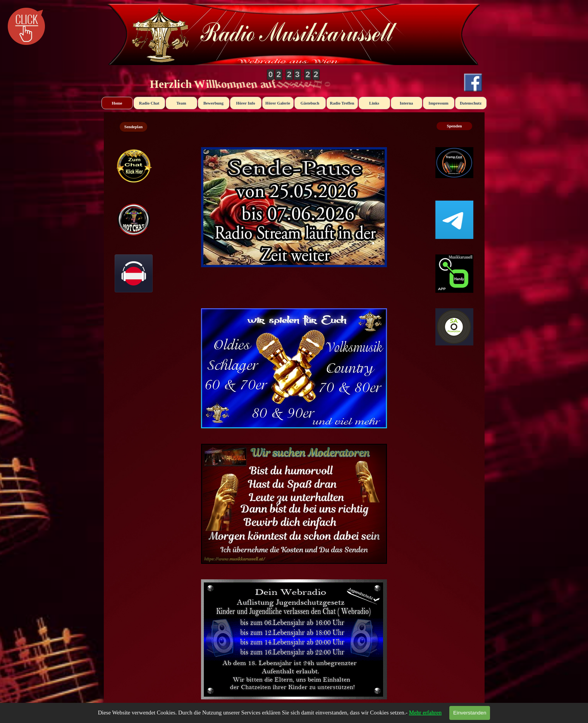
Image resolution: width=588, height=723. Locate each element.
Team (181, 103)
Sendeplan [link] (133, 127)
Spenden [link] (454, 126)
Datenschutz (471, 103)
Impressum (438, 103)
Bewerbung (213, 103)
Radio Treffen (342, 103)
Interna (406, 103)
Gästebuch (310, 103)
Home (117, 103)
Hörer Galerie (278, 103)
